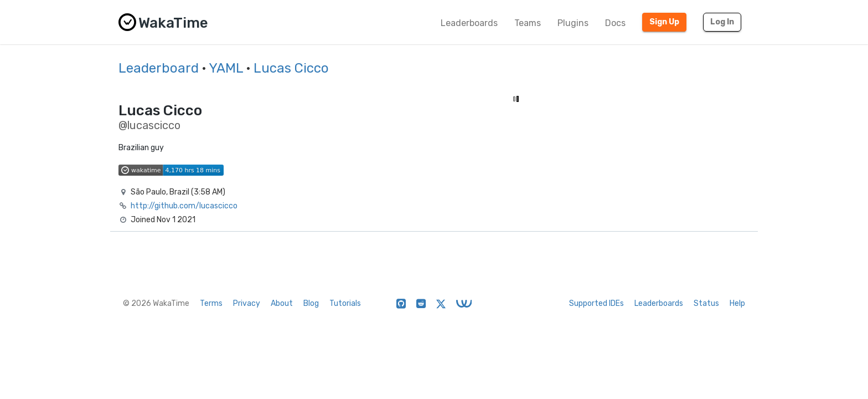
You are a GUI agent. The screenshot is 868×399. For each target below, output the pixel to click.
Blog (311, 303)
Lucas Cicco (291, 68)
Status (706, 303)
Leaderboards (469, 23)
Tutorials (345, 303)
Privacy (247, 303)
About (282, 303)
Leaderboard (159, 68)
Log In (722, 22)
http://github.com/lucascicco (184, 206)
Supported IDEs (596, 303)
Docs (615, 23)
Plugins (573, 23)
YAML (226, 68)
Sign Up (664, 22)
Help (737, 303)
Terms (211, 303)
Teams (528, 23)
